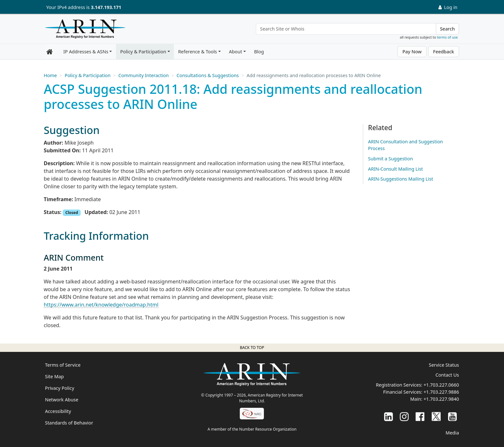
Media (452, 433)
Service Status (444, 365)
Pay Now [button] (412, 52)
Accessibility (58, 411)
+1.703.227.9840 (441, 399)
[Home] (84, 31)
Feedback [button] (443, 52)
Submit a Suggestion (391, 159)
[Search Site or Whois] (346, 29)
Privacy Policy (60, 388)
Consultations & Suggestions (208, 75)
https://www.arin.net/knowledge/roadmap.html (101, 305)
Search (447, 29)
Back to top (252, 348)
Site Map (54, 376)
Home (50, 75)
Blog (259, 52)
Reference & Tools (198, 52)
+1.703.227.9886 (441, 392)
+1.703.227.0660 (441, 385)
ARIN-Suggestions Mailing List (401, 179)
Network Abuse (62, 400)
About (235, 52)
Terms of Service (63, 365)
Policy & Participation (143, 52)
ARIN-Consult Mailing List (396, 169)
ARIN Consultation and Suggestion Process (405, 145)
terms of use (448, 37)
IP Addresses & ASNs (86, 52)
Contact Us (447, 375)
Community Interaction (144, 75)
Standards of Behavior (69, 423)
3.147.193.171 (106, 7)
